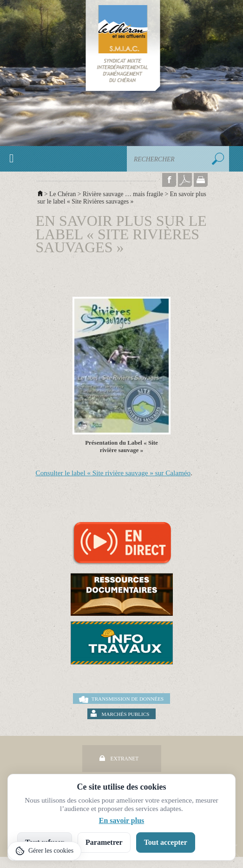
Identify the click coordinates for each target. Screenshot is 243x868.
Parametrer (104, 842)
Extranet (125, 759)
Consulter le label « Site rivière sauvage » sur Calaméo (113, 473)
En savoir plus (122, 820)
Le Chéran (62, 194)
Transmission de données (128, 699)
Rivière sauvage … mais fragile (123, 194)
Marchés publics (126, 714)
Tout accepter (166, 842)
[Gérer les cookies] (44, 851)
